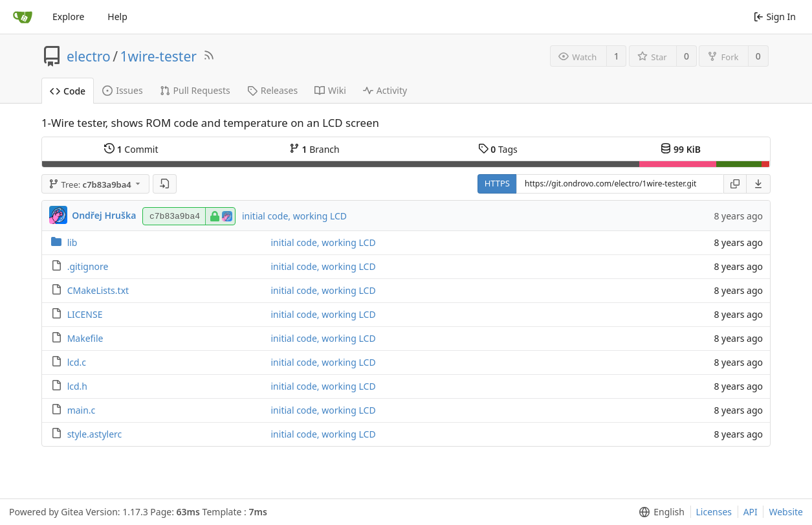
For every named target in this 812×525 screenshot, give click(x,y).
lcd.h (77, 386)
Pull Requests (195, 90)
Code (68, 91)
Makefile (85, 338)
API (751, 512)
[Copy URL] (735, 184)
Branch (314, 149)
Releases (272, 90)
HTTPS (497, 183)
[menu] (759, 184)
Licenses (714, 512)
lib (72, 242)
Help (117, 17)
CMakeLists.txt (98, 290)
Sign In (775, 17)
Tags (498, 149)
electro (89, 56)
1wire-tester (159, 56)
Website (786, 512)
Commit (131, 149)
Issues (122, 90)
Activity (385, 90)
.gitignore (88, 266)
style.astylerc (95, 434)
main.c (82, 410)
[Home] (23, 17)
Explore (68, 17)
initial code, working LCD (294, 216)
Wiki (330, 90)
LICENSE (85, 314)
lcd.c (77, 362)
